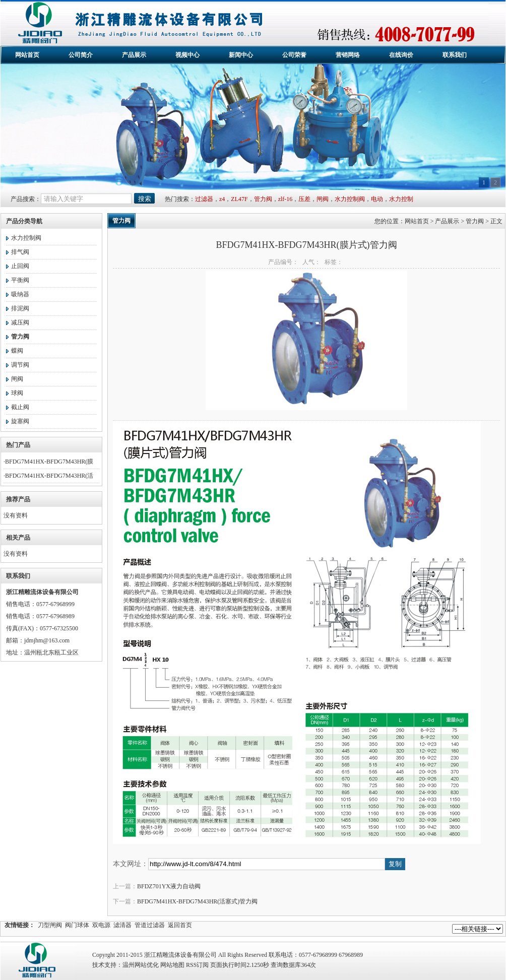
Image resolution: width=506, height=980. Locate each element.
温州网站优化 (141, 965)
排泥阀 (20, 308)
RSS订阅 (197, 965)
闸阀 (323, 199)
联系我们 (455, 55)
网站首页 (27, 55)
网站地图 (172, 965)
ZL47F (239, 199)
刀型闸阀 (50, 925)
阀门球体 (77, 925)
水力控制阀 (350, 199)
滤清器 (122, 925)
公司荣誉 (294, 55)
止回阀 (20, 266)
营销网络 (348, 55)
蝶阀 (17, 351)
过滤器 (204, 199)
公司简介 (81, 55)
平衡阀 (20, 280)
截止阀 (20, 407)
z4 (222, 199)
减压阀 (20, 322)
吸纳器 (20, 294)
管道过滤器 (150, 925)
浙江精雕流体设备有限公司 (247, 23)
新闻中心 (241, 55)
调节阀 (20, 365)
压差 (304, 199)
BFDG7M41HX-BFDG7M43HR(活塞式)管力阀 (197, 901)
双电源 (101, 925)
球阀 (17, 393)
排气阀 (20, 252)
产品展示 (134, 55)
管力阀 (263, 199)
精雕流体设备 (38, 961)
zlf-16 (286, 199)
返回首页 (180, 925)
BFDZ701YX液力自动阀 (169, 886)
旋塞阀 (20, 421)
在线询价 (401, 55)
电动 (377, 199)
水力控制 (401, 199)
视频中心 (187, 55)
